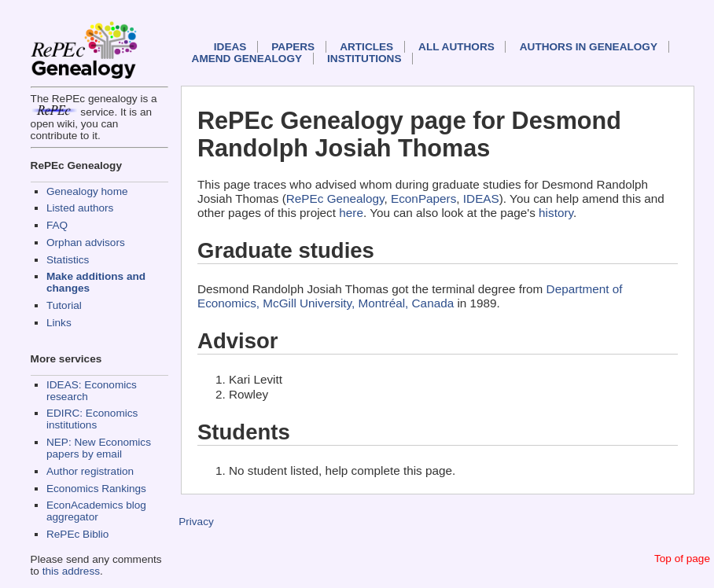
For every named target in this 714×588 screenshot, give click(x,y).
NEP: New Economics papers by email (99, 448)
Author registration (90, 471)
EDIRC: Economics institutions (92, 419)
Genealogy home (87, 191)
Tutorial (64, 305)
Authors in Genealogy (589, 47)
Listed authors (80, 208)
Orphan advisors (86, 243)
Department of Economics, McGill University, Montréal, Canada (410, 296)
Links (59, 323)
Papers (293, 47)
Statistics (68, 260)
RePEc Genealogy (335, 198)
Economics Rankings (96, 489)
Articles (366, 47)
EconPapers (423, 198)
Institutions (364, 59)
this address (71, 571)
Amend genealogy (247, 59)
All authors (456, 47)
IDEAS (230, 47)
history (556, 213)
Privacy (196, 522)
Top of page (682, 559)
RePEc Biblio (77, 534)
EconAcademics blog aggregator (96, 511)
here (351, 213)
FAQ (57, 225)
